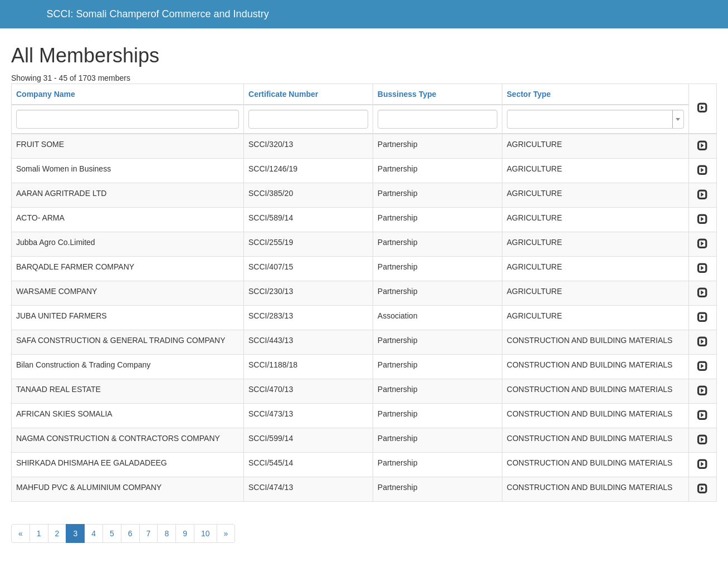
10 (206, 533)
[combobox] (595, 119)
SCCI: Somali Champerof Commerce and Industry (158, 14)
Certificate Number (283, 94)
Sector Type (529, 94)
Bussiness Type (407, 94)
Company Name (46, 94)
